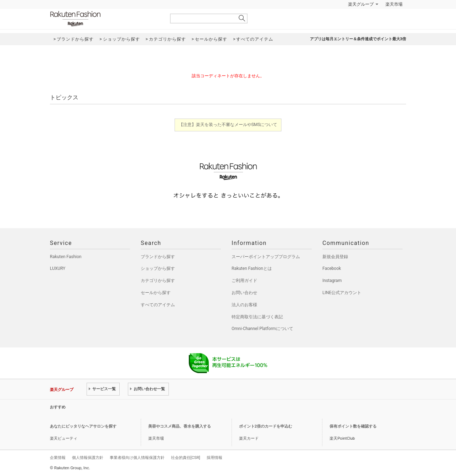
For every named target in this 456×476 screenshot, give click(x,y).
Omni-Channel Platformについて (262, 329)
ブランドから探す (158, 257)
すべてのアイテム (158, 305)
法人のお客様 (244, 305)
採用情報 (214, 457)
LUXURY (58, 268)
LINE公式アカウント (342, 293)
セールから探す (156, 293)
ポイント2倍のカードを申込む (266, 426)
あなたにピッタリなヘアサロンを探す (83, 426)
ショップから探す (158, 268)
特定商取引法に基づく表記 (257, 317)
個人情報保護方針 (88, 457)
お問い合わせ (244, 293)
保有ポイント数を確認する (353, 426)
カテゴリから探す (158, 281)
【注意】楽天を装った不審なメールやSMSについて (228, 125)
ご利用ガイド (244, 281)
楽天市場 (394, 4)
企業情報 (58, 457)
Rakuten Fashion (105, 19)
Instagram (332, 281)
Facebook (332, 268)
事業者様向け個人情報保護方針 (137, 457)
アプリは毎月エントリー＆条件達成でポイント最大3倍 (358, 39)
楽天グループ (361, 4)
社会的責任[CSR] (186, 457)
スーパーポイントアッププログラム (266, 257)
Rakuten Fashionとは (252, 268)
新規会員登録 (335, 257)
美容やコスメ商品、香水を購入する (180, 426)
